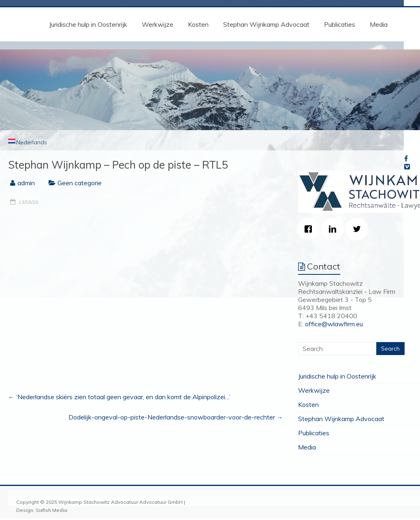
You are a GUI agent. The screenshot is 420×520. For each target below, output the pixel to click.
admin (26, 183)
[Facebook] (310, 229)
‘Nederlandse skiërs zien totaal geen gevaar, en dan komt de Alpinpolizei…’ (119, 397)
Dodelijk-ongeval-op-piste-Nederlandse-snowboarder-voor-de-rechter (176, 417)
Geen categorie (80, 183)
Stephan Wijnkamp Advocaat (266, 24)
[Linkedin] (335, 229)
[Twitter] (359, 229)
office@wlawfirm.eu (334, 324)
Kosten (198, 24)
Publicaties (340, 24)
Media (379, 24)
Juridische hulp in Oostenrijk (88, 24)
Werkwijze (158, 24)
